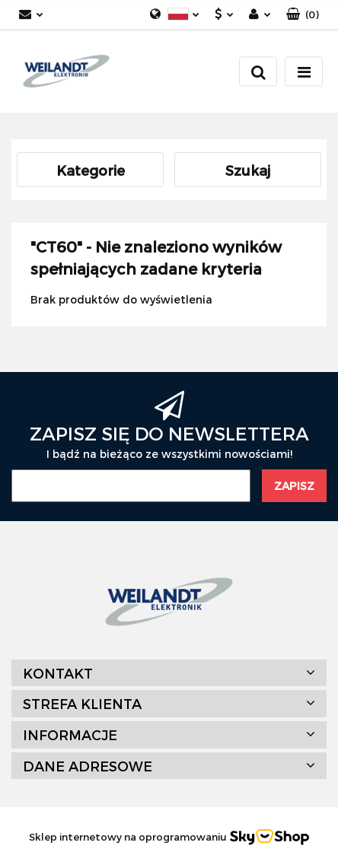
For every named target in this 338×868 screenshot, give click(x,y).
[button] (303, 15)
